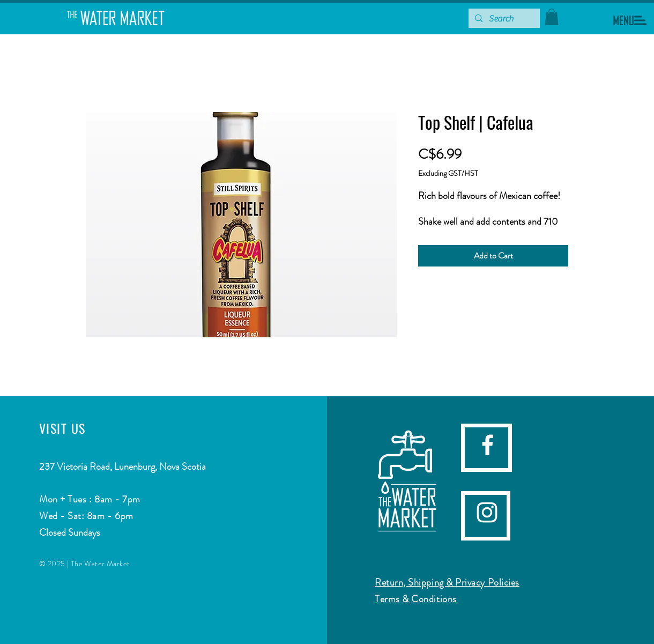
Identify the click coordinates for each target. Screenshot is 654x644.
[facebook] (488, 445)
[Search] (503, 19)
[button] (630, 20)
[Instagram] (487, 512)
